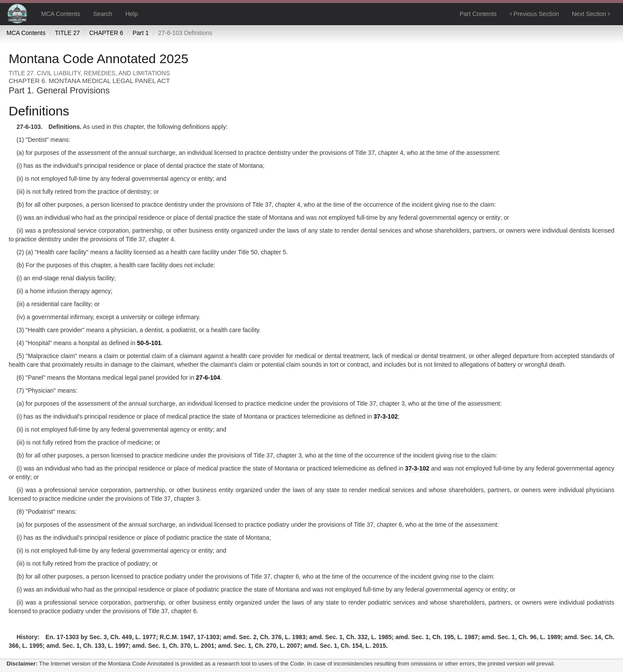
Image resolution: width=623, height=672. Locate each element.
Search (103, 14)
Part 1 (140, 33)
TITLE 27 (67, 33)
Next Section (591, 14)
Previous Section (534, 14)
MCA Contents (61, 14)
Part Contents (478, 14)
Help (132, 14)
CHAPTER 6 (106, 33)
